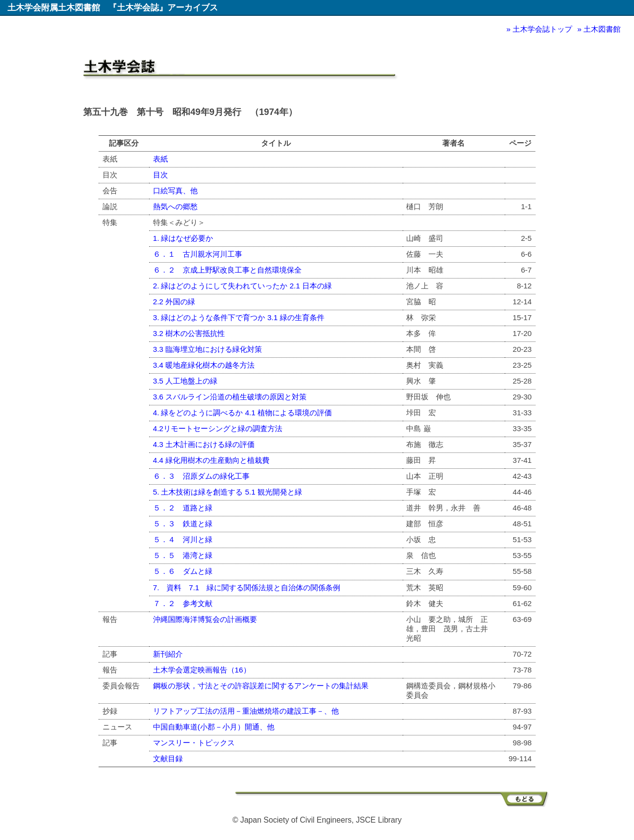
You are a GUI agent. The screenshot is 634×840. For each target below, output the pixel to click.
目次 (160, 175)
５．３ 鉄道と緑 (183, 524)
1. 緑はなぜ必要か (183, 238)
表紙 (160, 159)
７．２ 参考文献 (183, 603)
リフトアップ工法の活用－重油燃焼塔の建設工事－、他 (246, 711)
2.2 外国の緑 (174, 302)
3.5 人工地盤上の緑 (185, 381)
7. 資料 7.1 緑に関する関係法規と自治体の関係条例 (247, 588)
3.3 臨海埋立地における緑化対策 (208, 349)
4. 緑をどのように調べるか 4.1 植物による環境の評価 (242, 413)
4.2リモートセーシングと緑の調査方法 (218, 428)
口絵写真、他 (175, 191)
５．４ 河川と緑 (183, 539)
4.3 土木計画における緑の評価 (204, 444)
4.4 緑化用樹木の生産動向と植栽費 (211, 460)
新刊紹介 (168, 654)
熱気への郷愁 (175, 206)
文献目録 (168, 758)
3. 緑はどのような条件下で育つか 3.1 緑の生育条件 (239, 317)
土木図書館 (602, 29)
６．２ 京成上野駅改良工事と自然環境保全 (227, 270)
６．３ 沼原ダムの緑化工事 (201, 476)
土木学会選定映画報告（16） (202, 670)
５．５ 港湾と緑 (183, 555)
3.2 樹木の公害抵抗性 (189, 333)
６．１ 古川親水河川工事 (198, 254)
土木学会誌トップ (542, 29)
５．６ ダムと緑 (183, 571)
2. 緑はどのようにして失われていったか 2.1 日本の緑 (242, 286)
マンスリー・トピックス (194, 743)
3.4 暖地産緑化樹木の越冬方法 (204, 365)
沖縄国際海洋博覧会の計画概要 (205, 619)
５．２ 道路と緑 (183, 508)
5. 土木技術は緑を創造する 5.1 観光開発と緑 (228, 492)
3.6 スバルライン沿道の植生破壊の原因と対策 (230, 397)
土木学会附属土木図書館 (54, 7)
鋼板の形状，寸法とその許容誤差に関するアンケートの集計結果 (261, 686)
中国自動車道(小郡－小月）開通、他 (214, 727)
